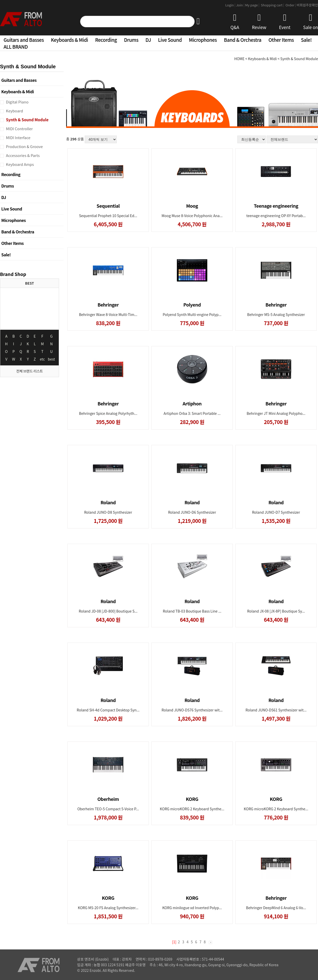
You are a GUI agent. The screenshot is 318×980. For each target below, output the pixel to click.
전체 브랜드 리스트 (30, 371)
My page (253, 5)
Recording (106, 40)
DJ (148, 40)
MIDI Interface (18, 137)
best (51, 359)
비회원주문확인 (307, 5)
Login (231, 5)
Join (241, 5)
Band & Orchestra (243, 40)
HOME (239, 59)
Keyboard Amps (19, 164)
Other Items (281, 40)
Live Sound (170, 40)
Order (291, 5)
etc (42, 359)
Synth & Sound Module (27, 120)
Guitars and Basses (24, 40)
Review (259, 22)
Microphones (203, 40)
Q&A (235, 22)
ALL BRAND (16, 47)
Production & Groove (24, 146)
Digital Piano (17, 102)
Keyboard (14, 111)
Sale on (311, 22)
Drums (131, 40)
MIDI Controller (19, 129)
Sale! (306, 40)
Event (285, 22)
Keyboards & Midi (69, 40)
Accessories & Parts (22, 155)
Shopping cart (273, 5)
